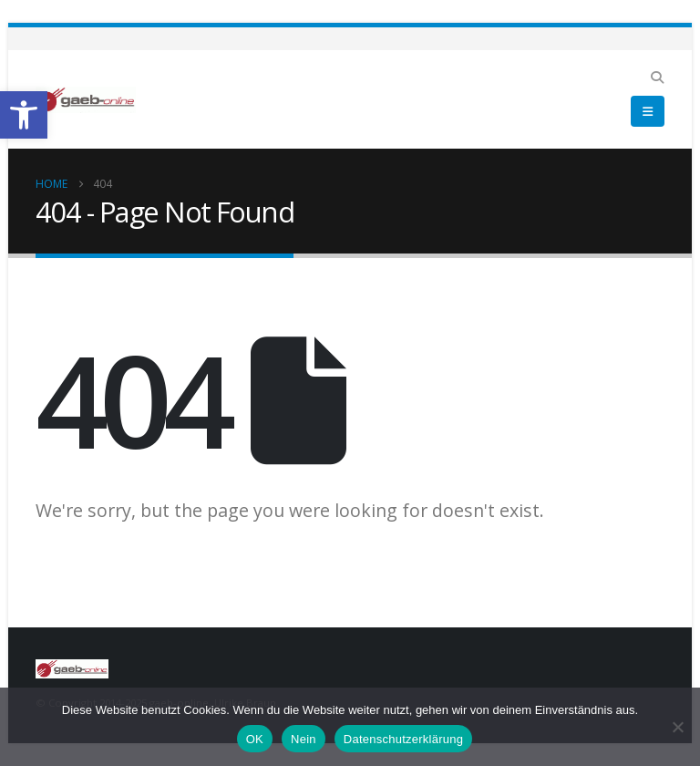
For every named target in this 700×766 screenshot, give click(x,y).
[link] (24, 115)
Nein (304, 739)
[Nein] (677, 727)
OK (255, 739)
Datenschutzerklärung (403, 739)
